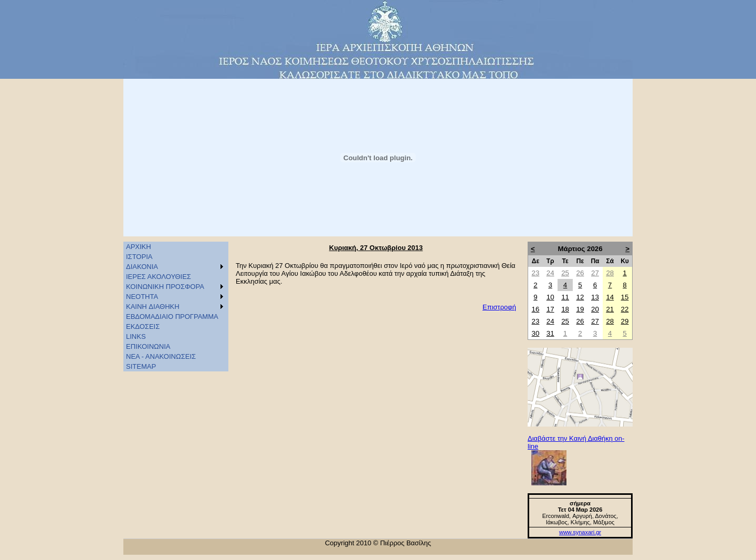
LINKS (136, 336)
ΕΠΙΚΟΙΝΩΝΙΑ (148, 346)
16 (536, 309)
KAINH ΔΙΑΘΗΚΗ (153, 307)
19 (580, 309)
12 (580, 297)
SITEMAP (141, 366)
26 (580, 273)
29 (625, 321)
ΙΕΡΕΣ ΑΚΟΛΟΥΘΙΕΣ (159, 277)
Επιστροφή (499, 307)
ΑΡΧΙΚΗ (139, 247)
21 (610, 309)
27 (595, 273)
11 (565, 297)
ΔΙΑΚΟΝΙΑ (142, 267)
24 (550, 273)
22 (625, 309)
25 (565, 273)
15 (625, 297)
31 (550, 333)
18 (565, 309)
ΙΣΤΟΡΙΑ (139, 257)
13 (595, 297)
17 (550, 309)
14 (610, 297)
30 (536, 333)
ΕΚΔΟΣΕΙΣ (143, 326)
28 (610, 273)
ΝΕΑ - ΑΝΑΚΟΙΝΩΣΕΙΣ (161, 356)
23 (536, 273)
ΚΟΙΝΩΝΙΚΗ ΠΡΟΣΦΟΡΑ (165, 287)
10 (550, 297)
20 (595, 309)
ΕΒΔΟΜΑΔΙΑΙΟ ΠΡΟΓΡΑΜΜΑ (172, 317)
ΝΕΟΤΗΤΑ (142, 297)
